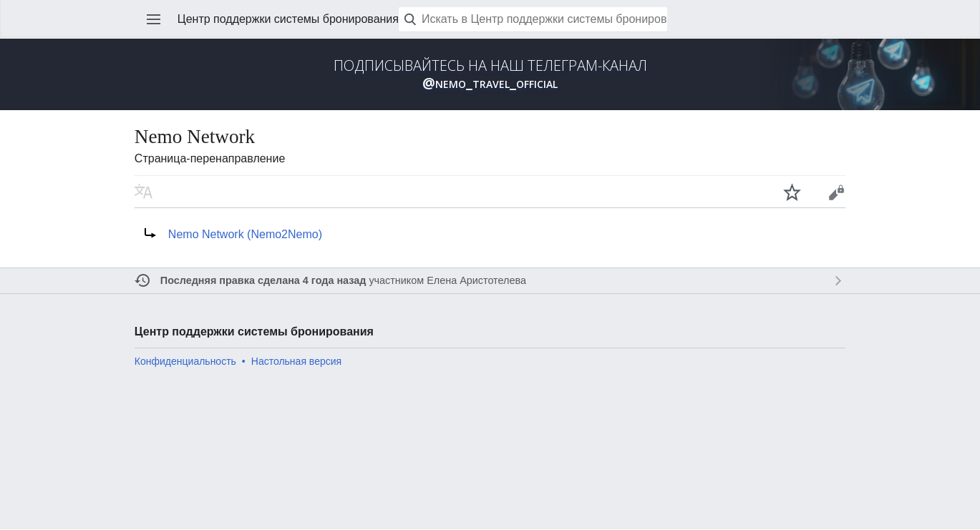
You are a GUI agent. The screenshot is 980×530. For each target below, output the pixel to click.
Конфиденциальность (185, 361)
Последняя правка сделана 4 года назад (263, 280)
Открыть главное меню (154, 19)
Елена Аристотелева (476, 280)
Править (836, 192)
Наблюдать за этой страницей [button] (792, 192)
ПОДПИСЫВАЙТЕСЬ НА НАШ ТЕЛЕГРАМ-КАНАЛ (490, 74)
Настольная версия (296, 361)
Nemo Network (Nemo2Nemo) (245, 234)
